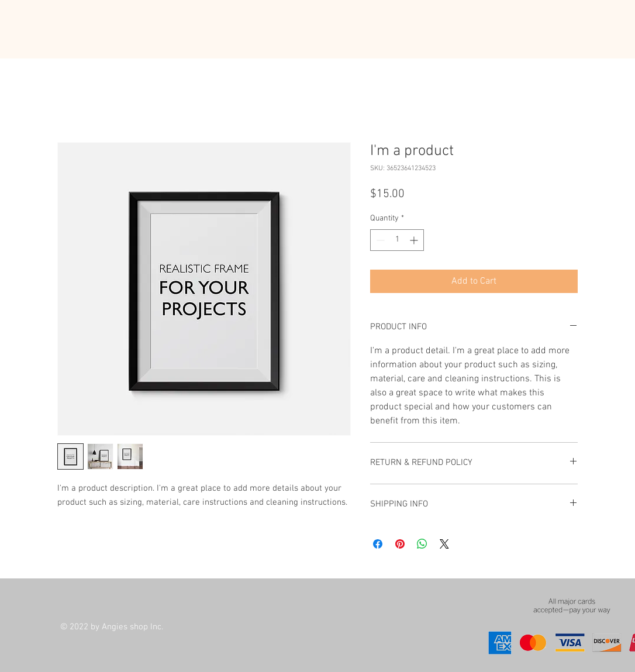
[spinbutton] (397, 240)
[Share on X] (444, 544)
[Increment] (415, 240)
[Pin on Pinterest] (400, 544)
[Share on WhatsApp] (422, 544)
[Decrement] (379, 240)
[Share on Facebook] (378, 544)
